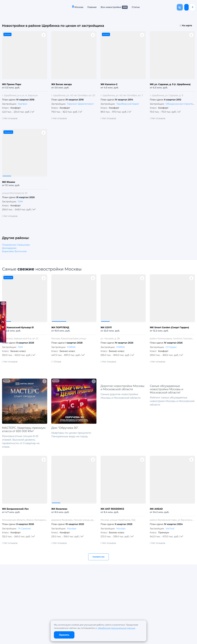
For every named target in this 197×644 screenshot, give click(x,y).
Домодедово (9, 248)
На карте (186, 26)
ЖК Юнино (9, 182)
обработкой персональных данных (116, 628)
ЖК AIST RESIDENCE (112, 509)
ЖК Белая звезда (61, 84)
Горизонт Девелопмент (80, 104)
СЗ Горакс (171, 347)
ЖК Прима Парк (12, 84)
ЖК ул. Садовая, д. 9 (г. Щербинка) (170, 84)
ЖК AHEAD (156, 509)
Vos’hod (170, 529)
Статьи (135, 7)
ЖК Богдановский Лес (15, 509)
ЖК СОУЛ (106, 327)
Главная (91, 7)
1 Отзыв (56, 362)
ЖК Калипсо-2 (109, 84)
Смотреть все (99, 557)
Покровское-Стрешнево (16, 245)
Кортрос (23, 104)
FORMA (71, 347)
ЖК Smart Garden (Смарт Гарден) (169, 327)
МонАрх (72, 529)
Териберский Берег (128, 104)
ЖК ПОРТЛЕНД (60, 327)
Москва (77, 7)
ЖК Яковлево (59, 509)
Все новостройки (110, 7)
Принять (64, 635)
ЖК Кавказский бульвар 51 (18, 327)
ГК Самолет (24, 529)
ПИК (20, 202)
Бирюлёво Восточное (14, 251)
